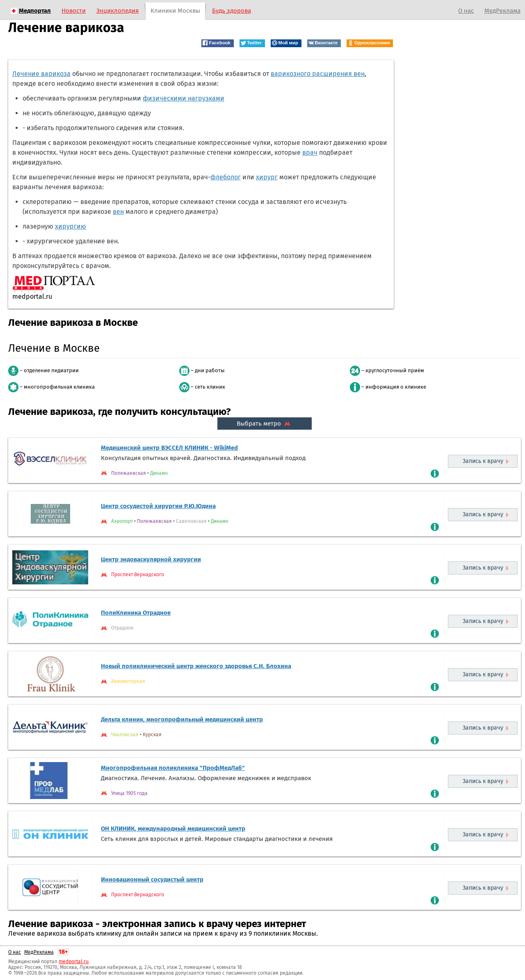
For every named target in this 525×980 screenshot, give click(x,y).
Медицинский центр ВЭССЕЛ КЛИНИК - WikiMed (169, 448)
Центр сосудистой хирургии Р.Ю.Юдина (158, 506)
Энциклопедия (118, 11)
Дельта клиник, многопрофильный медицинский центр (182, 719)
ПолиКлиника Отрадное (136, 613)
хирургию (71, 226)
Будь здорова (232, 11)
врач (310, 152)
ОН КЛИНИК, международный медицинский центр (173, 829)
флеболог (226, 177)
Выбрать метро (265, 424)
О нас (466, 11)
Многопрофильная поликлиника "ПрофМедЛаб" (173, 768)
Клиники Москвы (175, 11)
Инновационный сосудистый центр (152, 879)
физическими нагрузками (184, 98)
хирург (267, 177)
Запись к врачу (483, 461)
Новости (74, 11)
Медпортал (35, 11)
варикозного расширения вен (318, 74)
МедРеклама (502, 11)
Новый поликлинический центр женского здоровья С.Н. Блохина (196, 666)
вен (118, 212)
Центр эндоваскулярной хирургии (151, 559)
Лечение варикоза (41, 74)
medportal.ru (74, 962)
